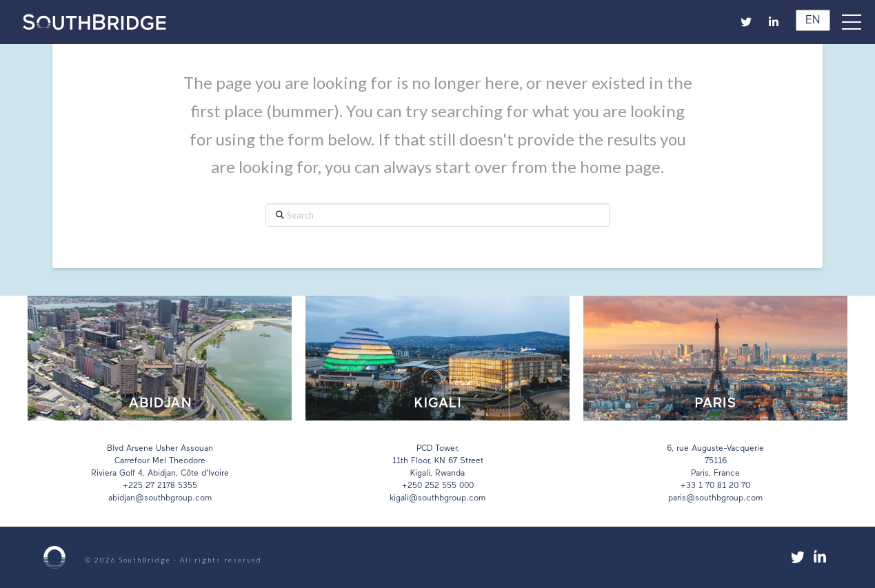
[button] (858, 22)
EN (811, 21)
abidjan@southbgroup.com (160, 498)
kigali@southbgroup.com (437, 498)
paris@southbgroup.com (715, 498)
